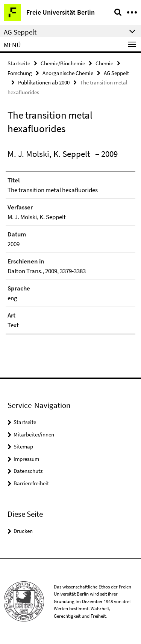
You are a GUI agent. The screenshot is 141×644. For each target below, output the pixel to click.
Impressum (26, 459)
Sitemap (23, 446)
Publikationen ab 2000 (44, 82)
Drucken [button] (23, 531)
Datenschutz (28, 471)
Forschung (20, 73)
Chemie (104, 63)
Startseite (19, 63)
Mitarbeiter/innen (34, 434)
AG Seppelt (116, 73)
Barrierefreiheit (31, 483)
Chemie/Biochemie (63, 63)
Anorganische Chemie (68, 73)
